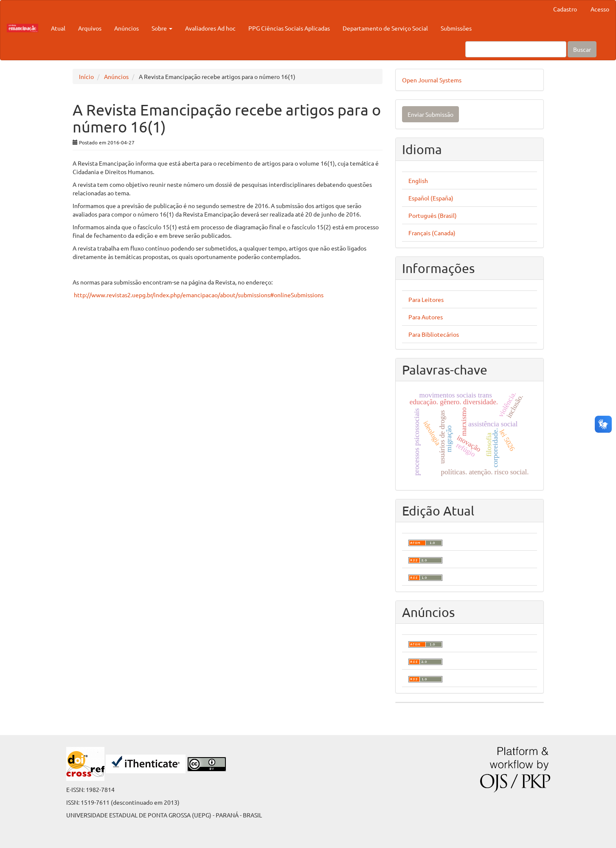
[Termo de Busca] (516, 49)
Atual (58, 28)
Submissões (456, 28)
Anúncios (127, 28)
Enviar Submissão (430, 114)
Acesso (600, 9)
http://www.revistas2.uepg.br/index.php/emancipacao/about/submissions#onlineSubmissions (199, 295)
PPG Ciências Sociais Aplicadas (289, 28)
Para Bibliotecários (434, 334)
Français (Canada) (432, 233)
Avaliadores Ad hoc (210, 28)
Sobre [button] (162, 28)
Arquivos (90, 28)
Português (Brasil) (433, 215)
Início (86, 76)
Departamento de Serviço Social (385, 28)
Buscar (582, 49)
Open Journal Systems (432, 80)
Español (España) (431, 198)
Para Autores (426, 317)
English (418, 180)
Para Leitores (426, 299)
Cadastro (565, 9)
